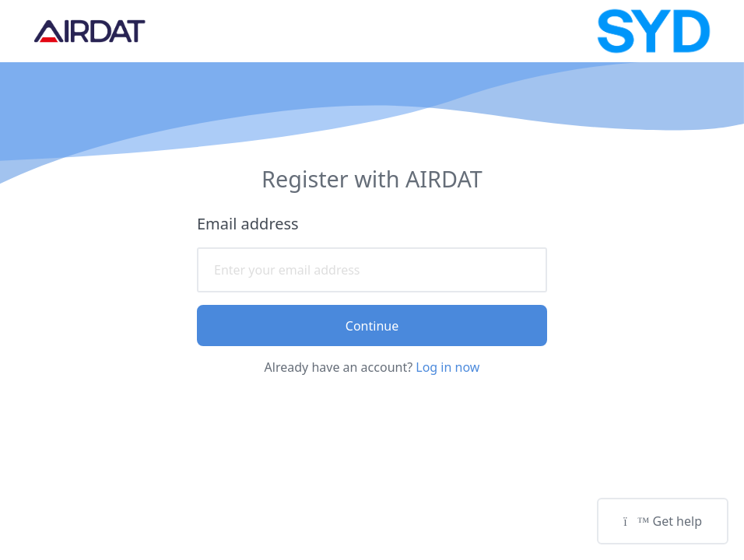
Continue (372, 326)
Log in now (447, 367)
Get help (663, 521)
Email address (248, 224)
